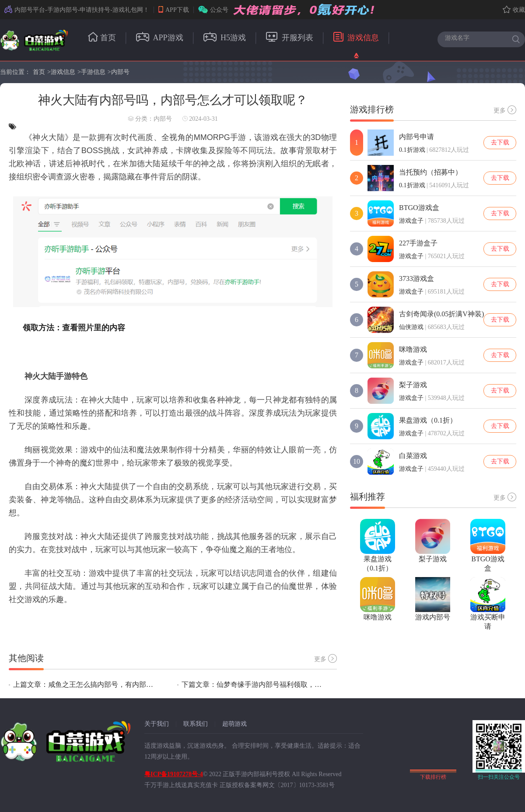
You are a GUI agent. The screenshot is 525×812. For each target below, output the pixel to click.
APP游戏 (160, 38)
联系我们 (196, 724)
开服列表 (290, 38)
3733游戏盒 (416, 278)
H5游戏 (225, 38)
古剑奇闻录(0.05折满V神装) (441, 314)
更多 (325, 658)
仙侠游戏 (411, 327)
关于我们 (157, 724)
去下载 (500, 142)
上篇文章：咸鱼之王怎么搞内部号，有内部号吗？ (83, 684)
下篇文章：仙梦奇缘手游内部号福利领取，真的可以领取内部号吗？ (252, 684)
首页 (102, 38)
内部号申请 (416, 137)
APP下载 (174, 10)
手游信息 (93, 72)
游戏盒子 (411, 221)
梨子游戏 (413, 385)
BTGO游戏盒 (419, 208)
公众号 (213, 10)
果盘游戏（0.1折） (428, 420)
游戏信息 (356, 38)
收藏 (514, 10)
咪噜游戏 (413, 349)
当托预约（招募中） (430, 172)
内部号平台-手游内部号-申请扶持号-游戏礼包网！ (77, 10)
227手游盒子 (418, 243)
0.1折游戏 (412, 150)
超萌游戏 (234, 724)
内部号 (120, 72)
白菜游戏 (413, 456)
